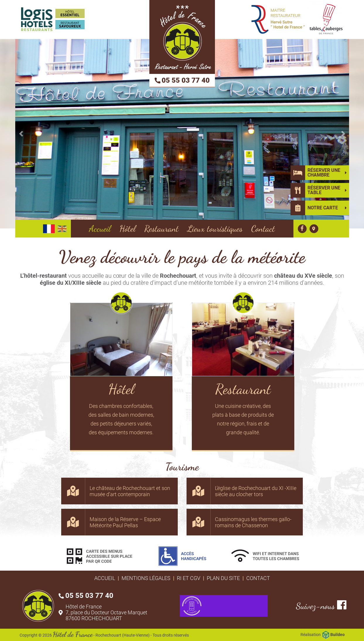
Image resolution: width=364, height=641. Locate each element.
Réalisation (323, 635)
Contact (258, 578)
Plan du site (223, 578)
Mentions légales (146, 578)
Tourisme (182, 467)
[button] (21, 134)
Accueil (105, 578)
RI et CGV (189, 578)
